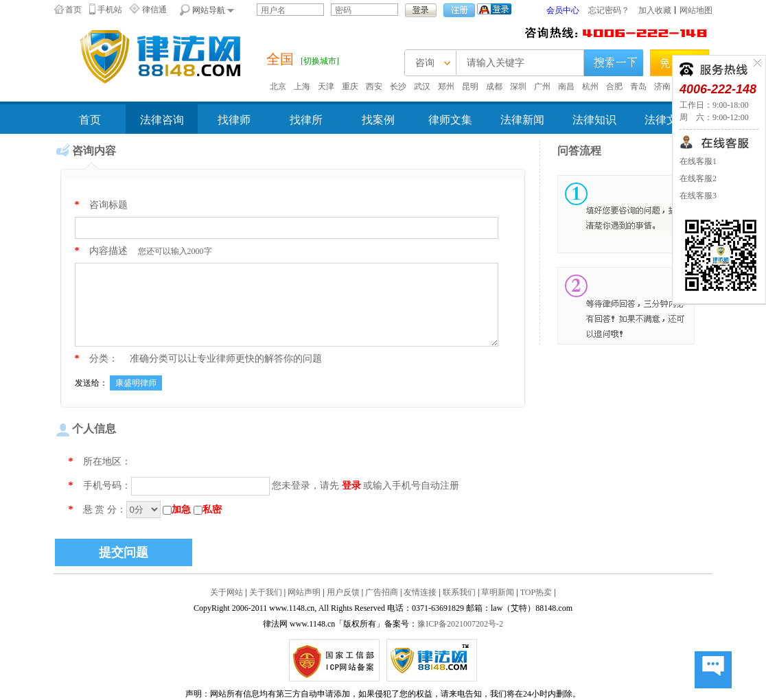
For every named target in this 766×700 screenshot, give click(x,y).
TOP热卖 (536, 592)
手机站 (110, 10)
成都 (494, 86)
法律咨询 (162, 120)
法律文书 (666, 120)
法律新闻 (522, 120)
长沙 (398, 86)
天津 (326, 86)
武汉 (422, 86)
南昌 (566, 86)
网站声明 (304, 592)
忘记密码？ (609, 10)
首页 (73, 10)
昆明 (470, 86)
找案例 (378, 120)
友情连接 (420, 592)
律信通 (154, 10)
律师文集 (450, 120)
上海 (302, 86)
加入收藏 (655, 10)
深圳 (518, 86)
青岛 (638, 86)
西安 (374, 86)
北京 (278, 86)
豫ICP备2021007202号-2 (460, 624)
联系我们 (459, 592)
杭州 (590, 86)
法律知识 (594, 120)
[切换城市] (320, 61)
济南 (662, 86)
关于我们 (266, 592)
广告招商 (382, 592)
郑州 (446, 86)
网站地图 (696, 10)
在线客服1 (698, 161)
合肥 (614, 86)
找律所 (306, 120)
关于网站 (227, 592)
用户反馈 (343, 592)
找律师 (234, 120)
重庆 (350, 86)
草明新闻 (498, 592)
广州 (542, 86)
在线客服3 (698, 196)
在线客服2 (698, 178)
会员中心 (563, 10)
